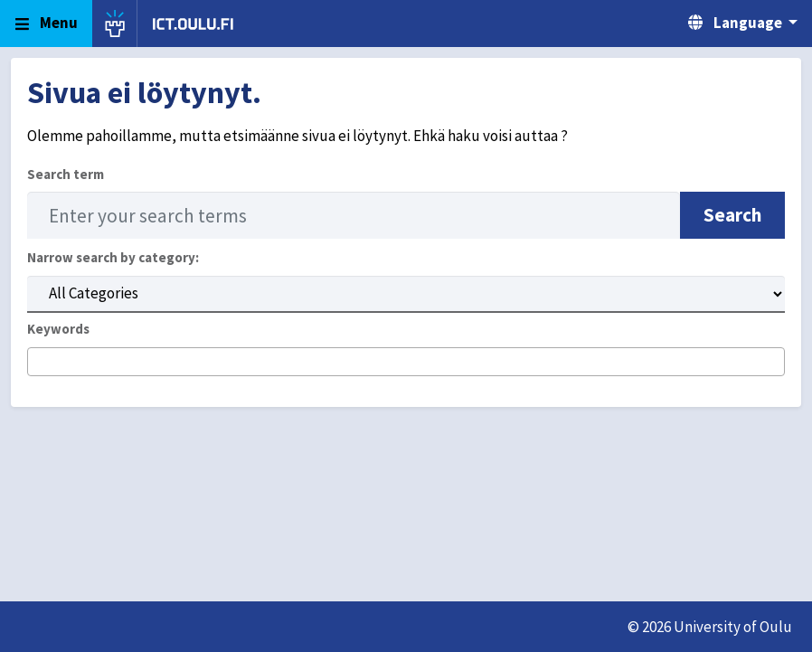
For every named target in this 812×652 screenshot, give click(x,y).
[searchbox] (38, 363)
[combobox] (406, 362)
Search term (66, 174)
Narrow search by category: (113, 257)
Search (732, 215)
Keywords (58, 329)
